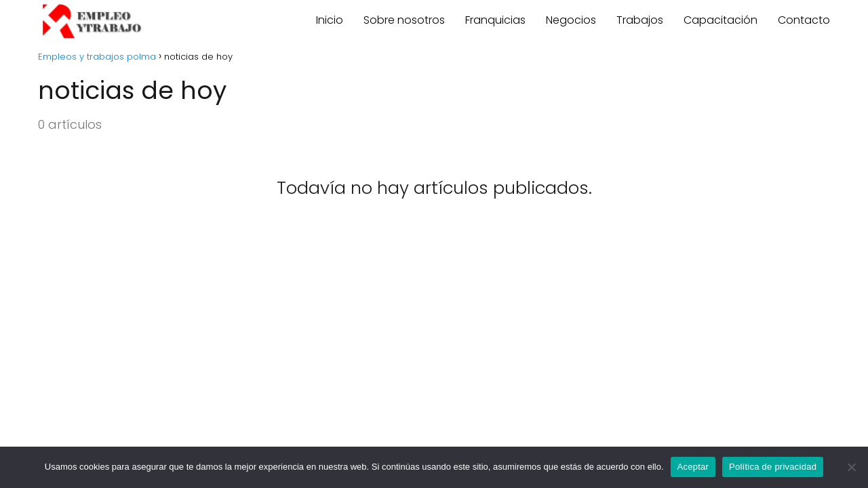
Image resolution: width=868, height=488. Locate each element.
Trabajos (640, 20)
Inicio (330, 20)
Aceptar (693, 467)
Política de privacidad (773, 467)
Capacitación (721, 20)
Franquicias (495, 20)
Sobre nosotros (404, 20)
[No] (851, 467)
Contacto (804, 20)
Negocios (571, 20)
